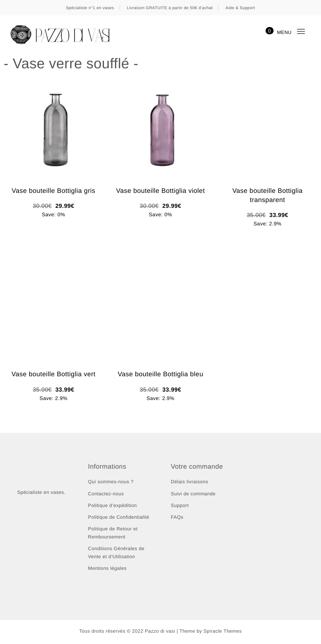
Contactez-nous (106, 494)
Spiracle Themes (223, 632)
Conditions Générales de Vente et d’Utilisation (116, 553)
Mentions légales (108, 569)
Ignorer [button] (232, 9)
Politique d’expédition (113, 506)
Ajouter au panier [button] (54, 229)
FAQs (177, 518)
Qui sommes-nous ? (110, 482)
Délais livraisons (190, 482)
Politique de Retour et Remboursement (114, 534)
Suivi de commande (194, 494)
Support (180, 506)
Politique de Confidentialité (120, 518)
